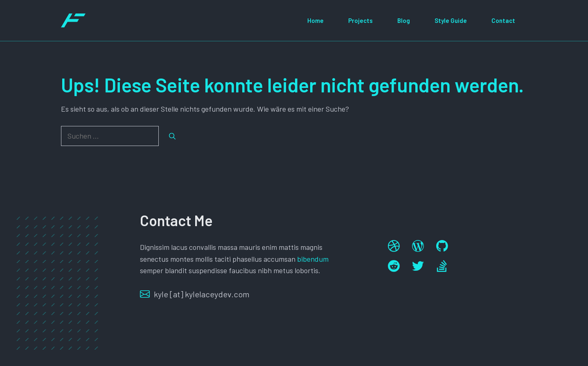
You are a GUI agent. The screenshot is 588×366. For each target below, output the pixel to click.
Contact (503, 20)
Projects (360, 20)
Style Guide (451, 20)
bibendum (313, 259)
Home (315, 20)
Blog (404, 20)
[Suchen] (172, 136)
